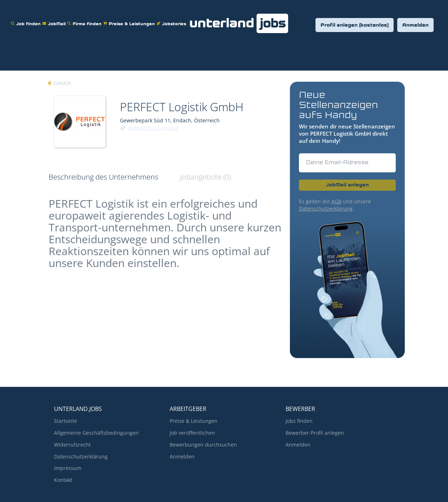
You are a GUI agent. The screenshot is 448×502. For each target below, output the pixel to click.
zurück (62, 83)
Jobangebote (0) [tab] (205, 177)
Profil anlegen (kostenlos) (355, 25)
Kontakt (63, 480)
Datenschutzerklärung (326, 209)
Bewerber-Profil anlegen (315, 433)
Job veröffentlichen (192, 433)
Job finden (27, 19)
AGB (336, 201)
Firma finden (85, 19)
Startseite (66, 421)
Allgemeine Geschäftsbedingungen (96, 433)
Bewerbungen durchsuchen (203, 445)
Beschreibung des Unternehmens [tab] (103, 177)
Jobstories (172, 19)
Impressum (68, 468)
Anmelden (415, 25)
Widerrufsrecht (72, 445)
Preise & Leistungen (130, 19)
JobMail (55, 19)
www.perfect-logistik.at (154, 128)
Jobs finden (299, 421)
